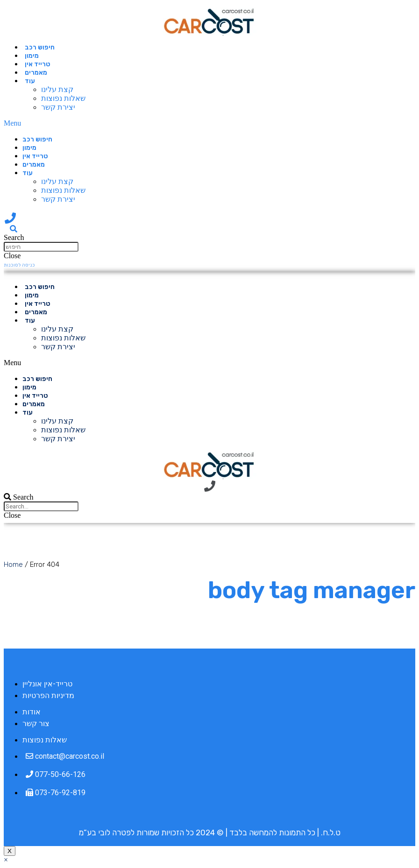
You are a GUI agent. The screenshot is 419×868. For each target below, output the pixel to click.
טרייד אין (37, 64)
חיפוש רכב (40, 47)
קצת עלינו (57, 89)
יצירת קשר (58, 107)
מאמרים (36, 73)
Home (13, 565)
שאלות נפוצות (63, 98)
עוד (30, 81)
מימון (32, 56)
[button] (123, 123)
